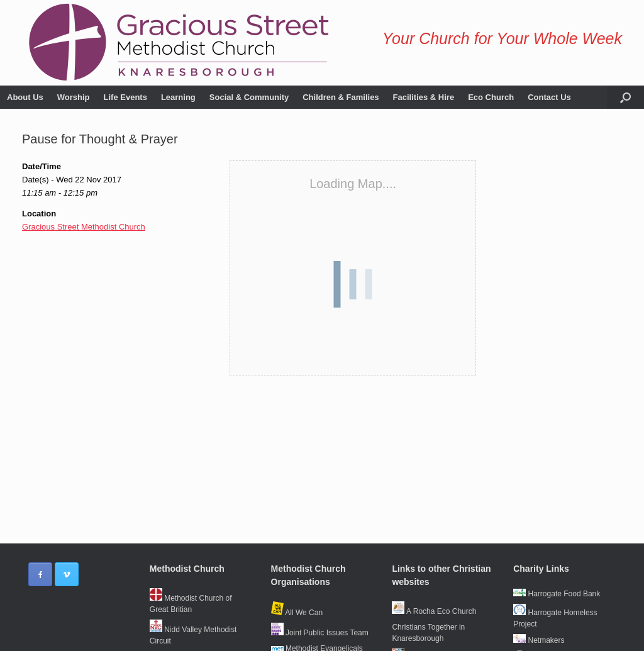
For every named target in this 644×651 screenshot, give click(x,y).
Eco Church (491, 97)
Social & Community (249, 97)
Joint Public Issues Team (320, 633)
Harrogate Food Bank (557, 594)
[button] (625, 97)
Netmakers (539, 640)
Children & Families (341, 97)
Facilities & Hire (424, 97)
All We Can (297, 613)
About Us (25, 97)
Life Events (125, 97)
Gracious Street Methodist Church (84, 227)
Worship (74, 97)
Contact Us (549, 97)
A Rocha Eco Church (434, 611)
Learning (178, 97)
